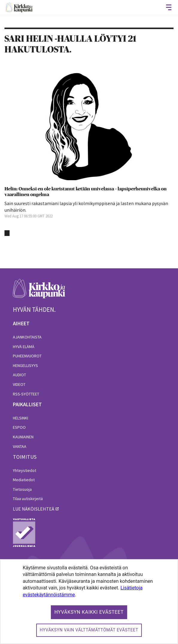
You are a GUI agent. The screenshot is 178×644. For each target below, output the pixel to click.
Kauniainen (23, 437)
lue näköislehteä (34, 509)
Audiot (19, 375)
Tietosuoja (22, 489)
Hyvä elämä (24, 347)
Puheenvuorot (27, 356)
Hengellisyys (25, 365)
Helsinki (20, 418)
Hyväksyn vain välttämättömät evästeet (89, 630)
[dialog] (89, 602)
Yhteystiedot (25, 470)
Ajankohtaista (27, 337)
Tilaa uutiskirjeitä (28, 499)
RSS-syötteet (26, 394)
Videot (19, 384)
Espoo (19, 427)
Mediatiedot (24, 480)
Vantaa (20, 446)
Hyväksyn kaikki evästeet (89, 612)
